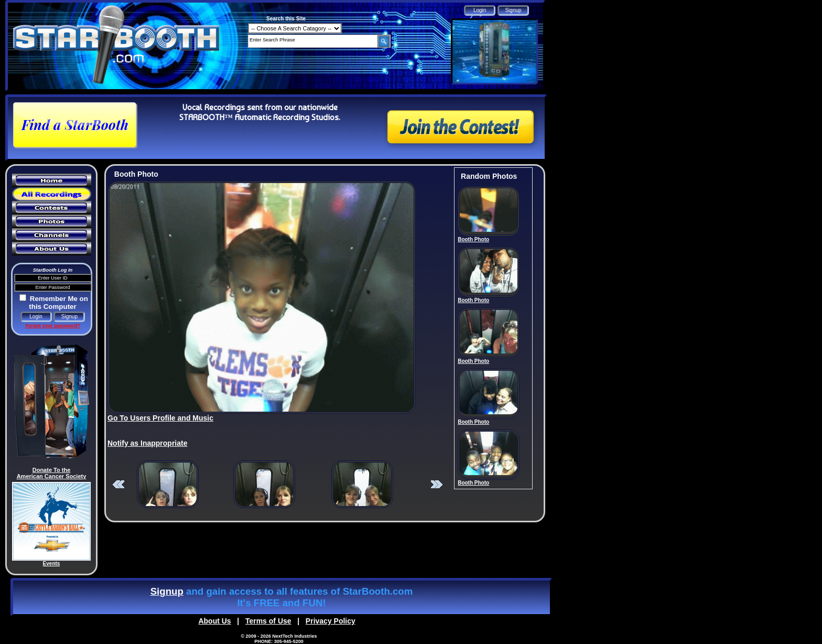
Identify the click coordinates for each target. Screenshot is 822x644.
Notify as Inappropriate (147, 443)
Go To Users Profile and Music (160, 418)
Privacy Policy (331, 621)
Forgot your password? (52, 326)
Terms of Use (268, 621)
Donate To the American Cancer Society (52, 473)
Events (52, 563)
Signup (167, 591)
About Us (214, 621)
